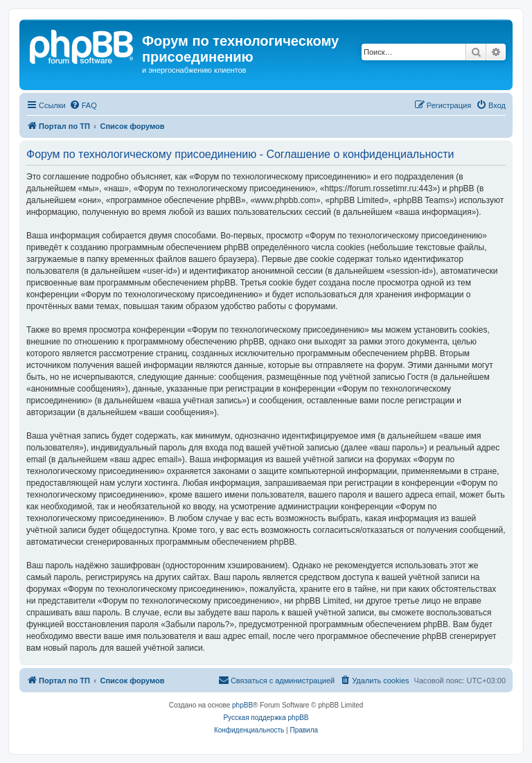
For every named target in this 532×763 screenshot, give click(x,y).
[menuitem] (83, 105)
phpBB (242, 705)
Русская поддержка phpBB (266, 718)
